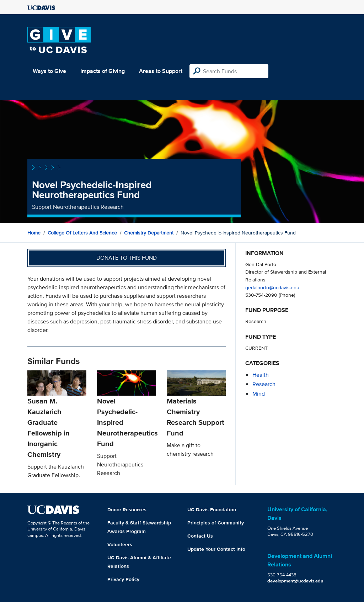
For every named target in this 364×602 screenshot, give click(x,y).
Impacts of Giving (103, 71)
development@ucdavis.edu (295, 581)
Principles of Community (216, 523)
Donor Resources (127, 509)
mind (259, 394)
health (261, 375)
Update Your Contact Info (216, 549)
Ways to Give (49, 71)
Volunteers (120, 544)
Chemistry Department (149, 233)
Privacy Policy (123, 579)
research (264, 384)
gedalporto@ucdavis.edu (272, 287)
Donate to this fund (127, 258)
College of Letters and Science (82, 233)
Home (34, 233)
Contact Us (200, 536)
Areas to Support (161, 71)
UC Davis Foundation (212, 509)
